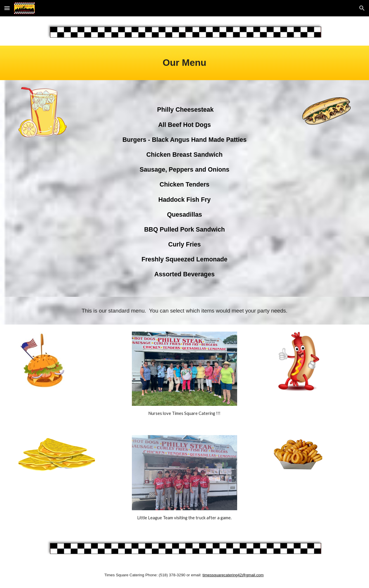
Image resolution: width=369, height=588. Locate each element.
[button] (7, 8)
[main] (185, 63)
